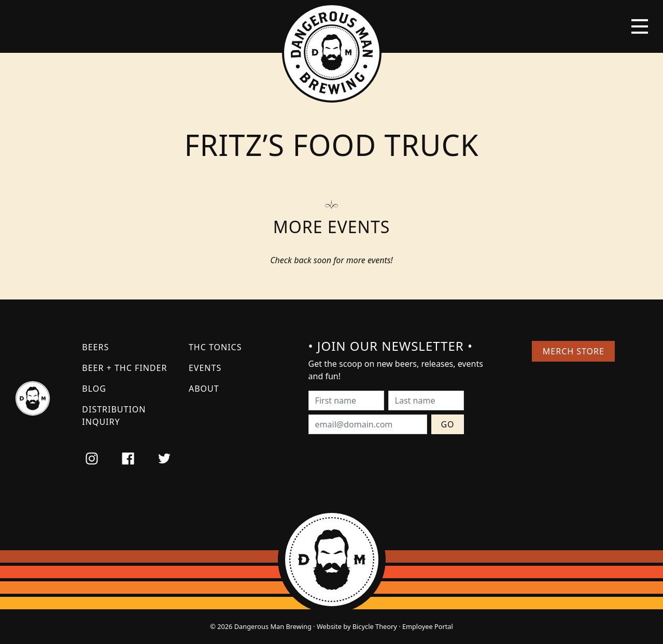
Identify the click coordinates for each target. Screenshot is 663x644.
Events (205, 368)
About (204, 389)
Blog (94, 389)
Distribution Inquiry (114, 416)
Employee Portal (428, 626)
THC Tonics (215, 347)
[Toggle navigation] (640, 26)
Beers (95, 347)
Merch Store (574, 351)
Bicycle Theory (375, 626)
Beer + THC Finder (124, 368)
